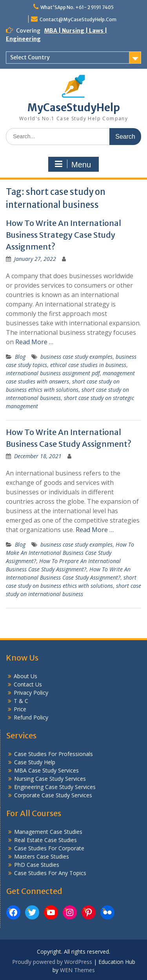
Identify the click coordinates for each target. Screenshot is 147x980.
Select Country (30, 57)
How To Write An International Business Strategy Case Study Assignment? (64, 235)
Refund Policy (31, 717)
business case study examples (76, 357)
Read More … (34, 342)
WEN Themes (77, 970)
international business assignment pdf (53, 373)
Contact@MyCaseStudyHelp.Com (78, 19)
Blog (20, 357)
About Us (25, 676)
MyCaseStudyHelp (74, 107)
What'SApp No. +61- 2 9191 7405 (77, 7)
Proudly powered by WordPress (52, 962)
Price (20, 709)
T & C (21, 701)
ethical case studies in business (88, 365)
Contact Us (28, 684)
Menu (73, 164)
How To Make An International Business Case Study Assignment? (70, 553)
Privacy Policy (31, 693)
